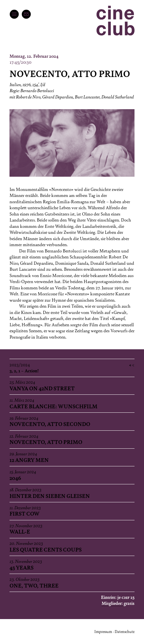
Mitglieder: (112, 603)
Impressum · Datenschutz (114, 631)
